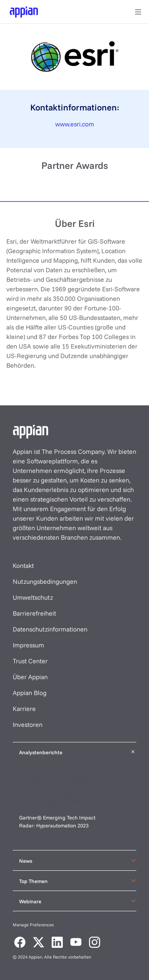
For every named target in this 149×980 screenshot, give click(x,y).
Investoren (28, 724)
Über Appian (30, 677)
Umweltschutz (33, 597)
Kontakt (23, 566)
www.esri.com (75, 124)
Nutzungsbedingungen (45, 581)
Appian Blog (30, 693)
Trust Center (30, 661)
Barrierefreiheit (34, 613)
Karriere (24, 709)
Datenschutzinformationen (50, 629)
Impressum (28, 645)
